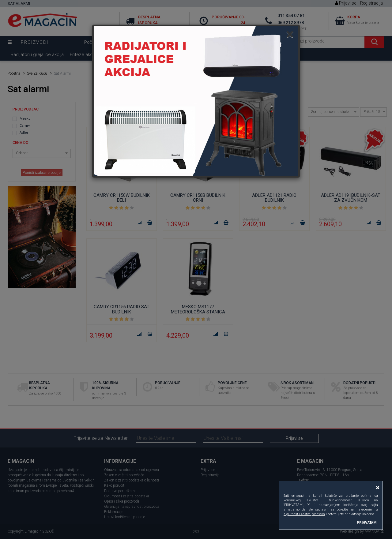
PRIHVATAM (367, 522)
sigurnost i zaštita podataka (304, 514)
